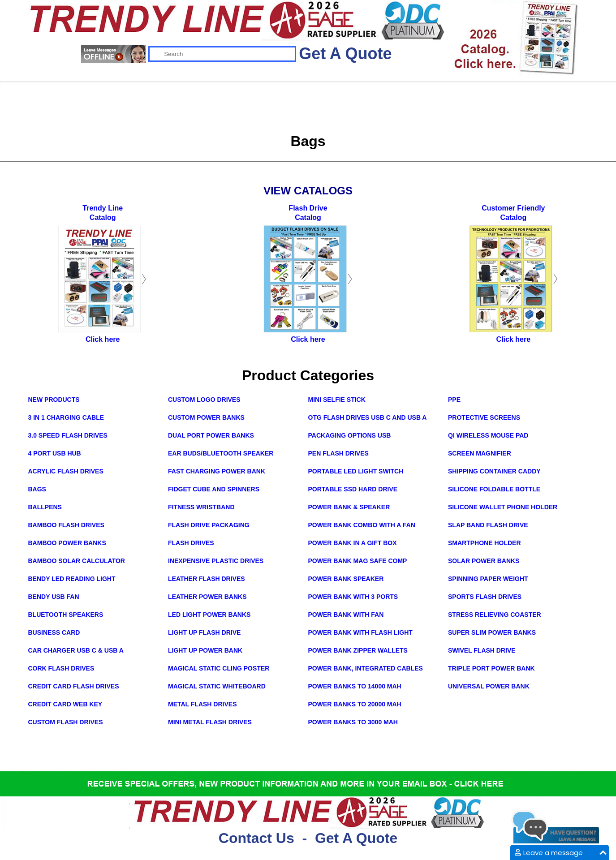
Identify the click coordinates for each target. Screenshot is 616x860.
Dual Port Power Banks (211, 435)
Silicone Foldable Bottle (494, 489)
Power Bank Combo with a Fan (362, 525)
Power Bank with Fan (346, 615)
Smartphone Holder (485, 543)
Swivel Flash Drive (482, 650)
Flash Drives (191, 543)
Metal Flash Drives (202, 704)
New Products (54, 400)
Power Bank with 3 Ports (353, 597)
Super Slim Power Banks (492, 632)
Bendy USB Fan (54, 597)
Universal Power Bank (489, 686)
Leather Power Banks (207, 597)
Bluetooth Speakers (66, 615)
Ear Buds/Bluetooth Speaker (221, 453)
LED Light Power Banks (209, 615)
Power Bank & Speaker (349, 507)
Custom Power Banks (206, 417)
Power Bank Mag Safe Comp (358, 561)
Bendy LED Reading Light (72, 579)
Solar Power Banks (484, 561)
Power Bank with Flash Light (360, 632)
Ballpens (45, 507)
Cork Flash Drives (61, 668)
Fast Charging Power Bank (217, 471)
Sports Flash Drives (485, 597)
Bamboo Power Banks (67, 543)
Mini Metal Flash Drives (210, 722)
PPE (454, 400)
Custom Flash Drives (66, 722)
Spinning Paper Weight (488, 579)
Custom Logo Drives (204, 400)
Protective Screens (484, 417)
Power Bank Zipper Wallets (358, 650)
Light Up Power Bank (205, 650)
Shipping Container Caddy (494, 471)
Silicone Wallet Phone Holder (503, 507)
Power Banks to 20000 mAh (355, 704)
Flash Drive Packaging (209, 525)
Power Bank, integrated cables (366, 668)
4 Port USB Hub (55, 453)
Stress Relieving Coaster (495, 615)
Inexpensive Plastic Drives (216, 561)
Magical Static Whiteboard (217, 686)
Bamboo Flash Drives (66, 525)
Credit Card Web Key (65, 704)
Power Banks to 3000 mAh (353, 722)
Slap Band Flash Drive (488, 525)
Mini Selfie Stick (337, 400)
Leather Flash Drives (207, 579)
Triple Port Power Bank (491, 668)
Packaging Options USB (350, 435)
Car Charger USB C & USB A (76, 650)
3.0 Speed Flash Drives (68, 435)
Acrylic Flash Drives (66, 471)
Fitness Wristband (201, 507)
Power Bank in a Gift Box (353, 543)
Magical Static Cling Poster (219, 668)
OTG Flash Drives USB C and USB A (368, 417)
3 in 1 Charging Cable (66, 417)
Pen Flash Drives (338, 453)
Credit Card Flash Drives (74, 686)
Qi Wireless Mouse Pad (488, 435)
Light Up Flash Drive (204, 632)
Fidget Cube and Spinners (214, 489)
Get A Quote (345, 54)
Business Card (54, 632)
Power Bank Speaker (346, 579)
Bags (37, 489)
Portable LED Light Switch (356, 471)
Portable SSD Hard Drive (353, 489)
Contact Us (256, 838)
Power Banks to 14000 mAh (355, 686)
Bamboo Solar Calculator (77, 561)
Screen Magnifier (480, 453)
